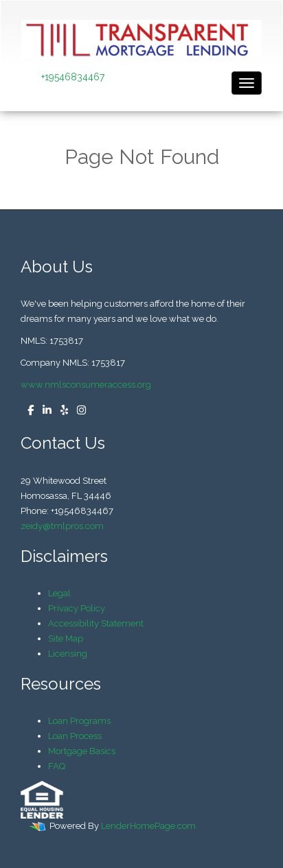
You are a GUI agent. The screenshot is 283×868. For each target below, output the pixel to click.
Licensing (68, 654)
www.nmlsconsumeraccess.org (86, 385)
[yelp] (61, 411)
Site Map (66, 638)
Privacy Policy (77, 608)
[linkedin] (44, 411)
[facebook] (27, 411)
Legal (59, 593)
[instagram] (78, 411)
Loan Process (75, 736)
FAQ (57, 766)
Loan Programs (79, 721)
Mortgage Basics (82, 751)
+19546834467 (73, 77)
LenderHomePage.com (148, 826)
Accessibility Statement (96, 623)
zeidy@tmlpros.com (62, 526)
